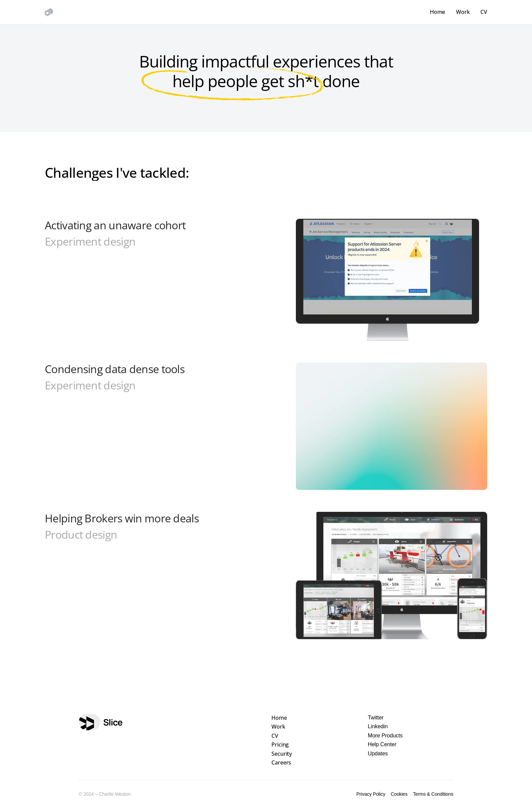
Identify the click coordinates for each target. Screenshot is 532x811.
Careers (281, 762)
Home (438, 12)
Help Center (382, 744)
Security (282, 754)
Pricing (280, 745)
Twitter (376, 718)
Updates (378, 754)
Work (463, 12)
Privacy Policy (371, 794)
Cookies (399, 794)
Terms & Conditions (433, 794)
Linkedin (378, 726)
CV (484, 12)
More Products (385, 736)
